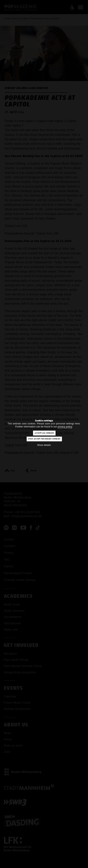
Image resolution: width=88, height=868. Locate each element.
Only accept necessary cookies (44, 439)
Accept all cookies (44, 433)
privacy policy (65, 427)
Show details (44, 445)
